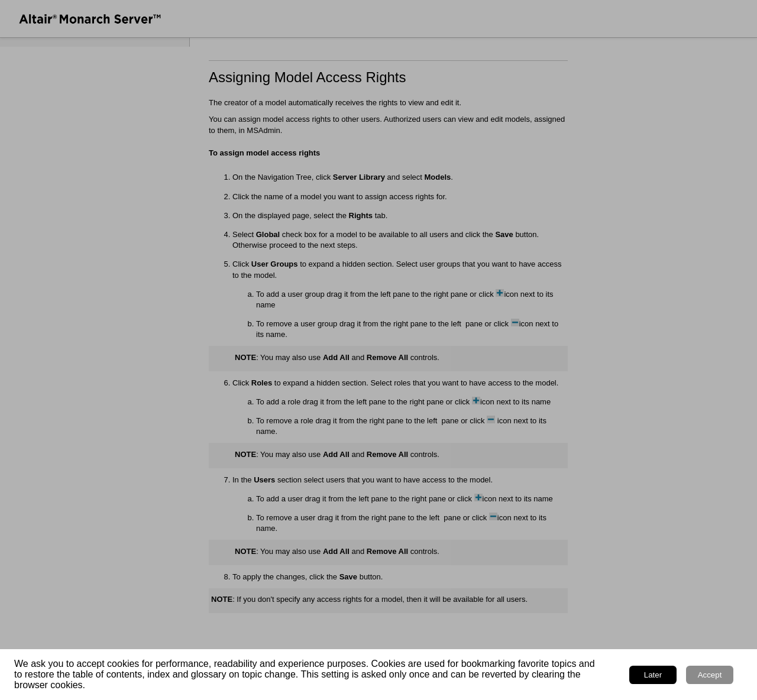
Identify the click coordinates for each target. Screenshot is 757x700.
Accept (710, 675)
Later (653, 675)
